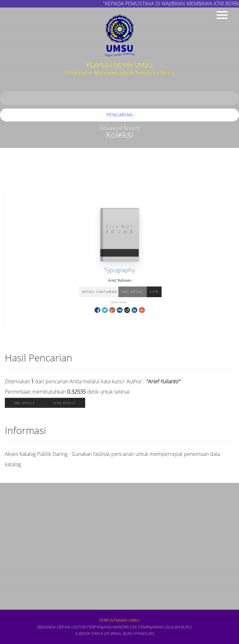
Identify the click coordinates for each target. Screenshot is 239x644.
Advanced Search (120, 128)
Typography (119, 270)
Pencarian (120, 115)
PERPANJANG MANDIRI (108, 627)
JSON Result (65, 403)
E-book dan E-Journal (99, 633)
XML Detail (133, 292)
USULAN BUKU (178, 627)
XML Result (25, 403)
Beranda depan (54, 627)
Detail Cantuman (100, 292)
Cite (154, 292)
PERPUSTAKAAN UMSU (119, 620)
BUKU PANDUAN (139, 633)
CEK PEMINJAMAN (147, 627)
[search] (119, 98)
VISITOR (78, 627)
